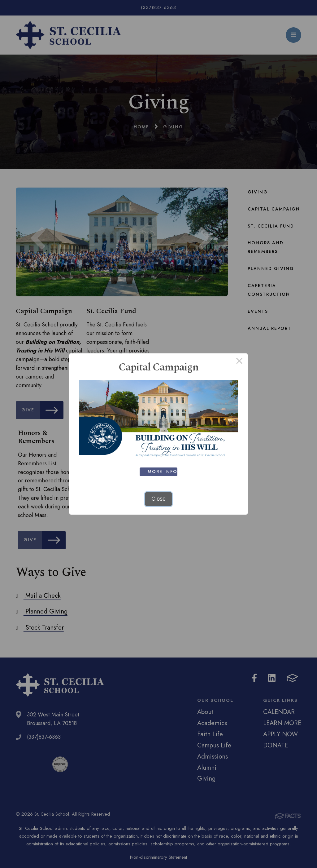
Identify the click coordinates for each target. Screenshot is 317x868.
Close (158, 499)
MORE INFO (164, 472)
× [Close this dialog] (239, 362)
